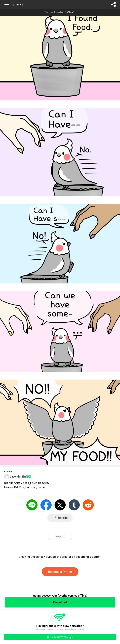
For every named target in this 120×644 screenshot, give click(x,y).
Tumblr (74, 505)
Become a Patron (60, 572)
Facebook (46, 505)
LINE (32, 505)
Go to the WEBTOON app (60, 637)
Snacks (18, 4)
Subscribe (62, 518)
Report (60, 536)
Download (60, 602)
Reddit (88, 505)
